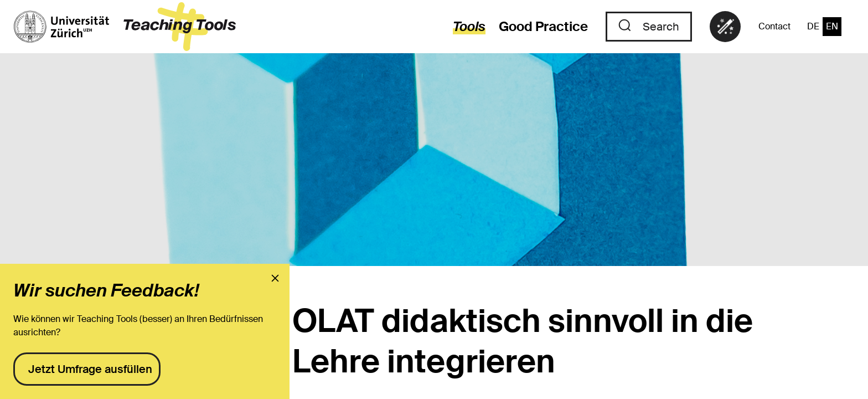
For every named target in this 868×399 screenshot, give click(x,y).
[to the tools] (463, 27)
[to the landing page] (125, 27)
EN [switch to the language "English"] (832, 26)
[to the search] (649, 27)
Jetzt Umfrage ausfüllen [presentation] (90, 369)
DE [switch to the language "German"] (813, 26)
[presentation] (275, 278)
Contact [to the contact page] (774, 26)
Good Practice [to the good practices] (543, 26)
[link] (725, 27)
